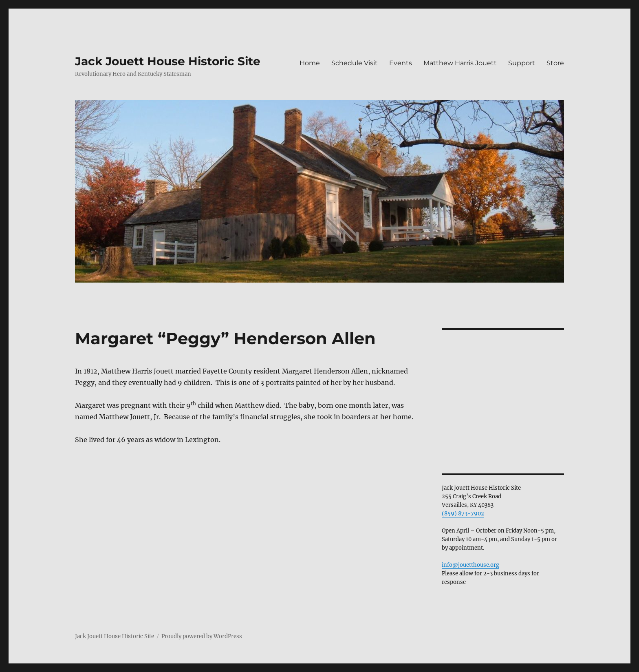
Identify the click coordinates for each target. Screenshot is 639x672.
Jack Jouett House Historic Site (168, 61)
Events (401, 63)
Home (310, 63)
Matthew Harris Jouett (460, 63)
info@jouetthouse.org (470, 565)
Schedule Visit (355, 63)
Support (522, 63)
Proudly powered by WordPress (202, 636)
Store (555, 63)
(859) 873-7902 (463, 514)
